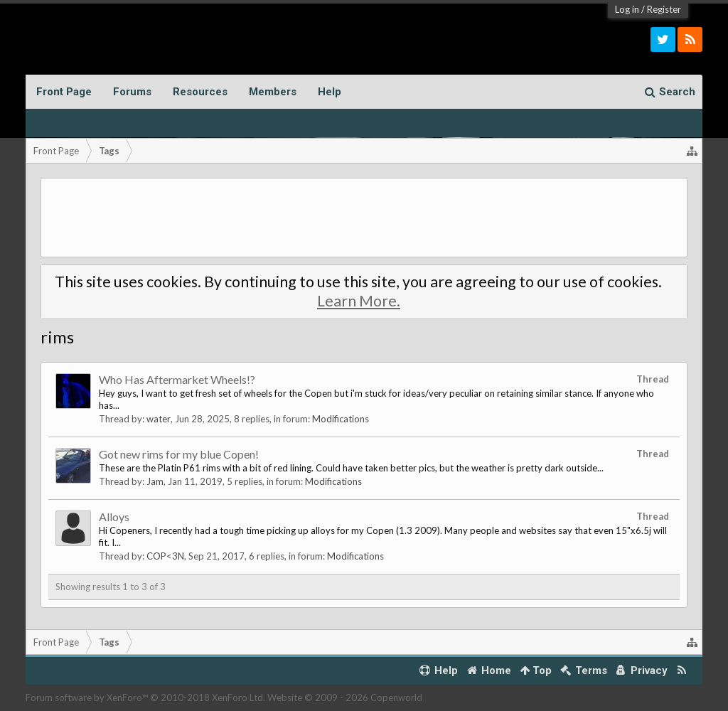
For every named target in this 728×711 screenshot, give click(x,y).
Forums (132, 92)
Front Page (64, 92)
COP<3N (165, 556)
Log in (627, 9)
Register (664, 9)
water (159, 419)
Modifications (341, 419)
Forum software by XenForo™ (145, 697)
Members (273, 92)
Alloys (114, 517)
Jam (155, 481)
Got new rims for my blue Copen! (179, 454)
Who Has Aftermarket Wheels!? (177, 379)
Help (330, 92)
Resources (200, 92)
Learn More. (359, 301)
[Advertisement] (364, 218)
